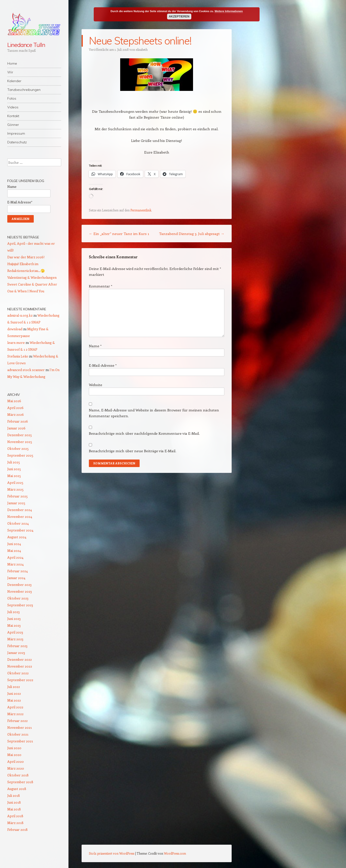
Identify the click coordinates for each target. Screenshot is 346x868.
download (15, 329)
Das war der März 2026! (26, 257)
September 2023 (20, 605)
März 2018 (15, 823)
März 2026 (16, 414)
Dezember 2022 (20, 659)
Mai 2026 (14, 401)
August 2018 (17, 789)
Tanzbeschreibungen (24, 90)
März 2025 (15, 489)
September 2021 (20, 741)
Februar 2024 (17, 571)
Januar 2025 (16, 503)
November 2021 (20, 727)
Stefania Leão (18, 356)
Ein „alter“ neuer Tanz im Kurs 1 (119, 234)
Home (12, 63)
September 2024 (20, 530)
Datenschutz (17, 142)
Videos (13, 107)
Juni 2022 (14, 693)
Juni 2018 (14, 802)
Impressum (16, 133)
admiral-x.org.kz (20, 315)
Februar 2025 (17, 496)
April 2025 (15, 482)
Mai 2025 (14, 476)
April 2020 (16, 761)
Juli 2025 (14, 462)
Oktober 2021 (18, 734)
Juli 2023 (13, 612)
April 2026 (15, 408)
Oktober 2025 (18, 448)
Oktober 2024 (18, 523)
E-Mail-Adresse (103, 365)
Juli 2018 (14, 795)
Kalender (14, 81)
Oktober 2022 (18, 673)
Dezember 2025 (20, 435)
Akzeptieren (179, 17)
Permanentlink (141, 210)
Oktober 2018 (18, 775)
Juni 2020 (14, 748)
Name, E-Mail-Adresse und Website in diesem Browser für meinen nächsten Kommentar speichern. (154, 413)
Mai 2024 (14, 551)
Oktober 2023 (18, 598)
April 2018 (15, 816)
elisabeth (142, 49)
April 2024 (15, 557)
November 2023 (20, 591)
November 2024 (20, 516)
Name (95, 346)
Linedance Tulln (26, 45)
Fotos (12, 98)
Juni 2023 (14, 619)
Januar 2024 (16, 578)
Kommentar (101, 286)
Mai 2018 (14, 809)
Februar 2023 (17, 646)
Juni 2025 (14, 469)
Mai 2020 (14, 755)
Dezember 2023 (19, 585)
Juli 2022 (14, 687)
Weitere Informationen (229, 11)
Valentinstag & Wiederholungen (32, 277)
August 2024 (17, 537)
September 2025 (20, 455)
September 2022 (20, 680)
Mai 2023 (14, 625)
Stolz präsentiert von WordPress (112, 853)
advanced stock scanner (26, 370)
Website (96, 385)
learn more (16, 343)
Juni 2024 (14, 544)
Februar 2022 (17, 721)
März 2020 (16, 768)
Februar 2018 (17, 829)
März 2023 (15, 639)
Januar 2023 (16, 653)
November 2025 (20, 442)
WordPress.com (175, 853)
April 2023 (15, 632)
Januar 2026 (16, 428)
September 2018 (20, 782)
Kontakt (13, 116)
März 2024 (15, 564)
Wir (10, 72)
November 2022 (20, 666)
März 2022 (15, 714)
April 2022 (15, 707)
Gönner (13, 125)
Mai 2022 (14, 700)
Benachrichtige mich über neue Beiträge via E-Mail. (133, 451)
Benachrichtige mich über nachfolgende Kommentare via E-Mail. (144, 433)
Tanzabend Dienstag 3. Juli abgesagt (192, 234)
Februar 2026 (18, 421)
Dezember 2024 (20, 510)
